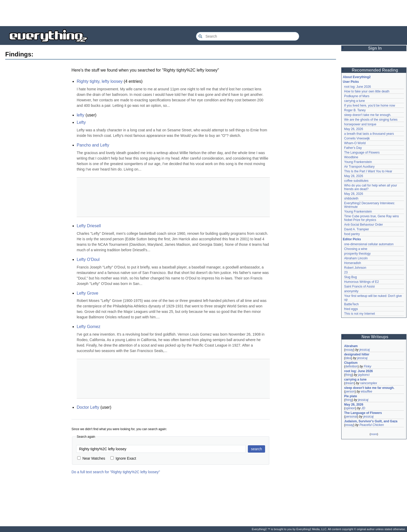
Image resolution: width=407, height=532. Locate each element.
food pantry (352, 234)
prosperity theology (357, 254)
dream (350, 383)
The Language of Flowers (362, 153)
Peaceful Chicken (372, 425)
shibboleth (351, 198)
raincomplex (369, 383)
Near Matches (91, 458)
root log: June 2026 (358, 87)
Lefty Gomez (89, 327)
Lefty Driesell (89, 226)
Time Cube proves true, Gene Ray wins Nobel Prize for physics (372, 218)
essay (349, 350)
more (374, 434)
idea (348, 358)
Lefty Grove (88, 293)
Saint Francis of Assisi (359, 287)
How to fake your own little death (367, 91)
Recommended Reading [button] (375, 70)
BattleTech (351, 304)
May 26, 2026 (354, 129)
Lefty (81, 122)
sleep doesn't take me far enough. (368, 115)
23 (346, 272)
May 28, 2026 (354, 176)
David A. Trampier (357, 229)
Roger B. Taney (355, 110)
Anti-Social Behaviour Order (364, 225)
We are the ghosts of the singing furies (371, 120)
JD (363, 408)
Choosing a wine (356, 249)
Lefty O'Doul (88, 259)
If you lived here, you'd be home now (370, 106)
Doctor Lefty (88, 407)
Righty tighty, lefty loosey (100, 81)
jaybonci (364, 375)
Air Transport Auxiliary (359, 167)
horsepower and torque (360, 124)
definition (351, 366)
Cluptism (351, 363)
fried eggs (351, 309)
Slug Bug (351, 277)
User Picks (351, 82)
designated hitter (357, 354)
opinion (350, 408)
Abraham (351, 346)
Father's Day (353, 148)
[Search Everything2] (248, 36)
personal (351, 417)
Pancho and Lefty (93, 145)
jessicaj (365, 350)
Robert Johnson (355, 268)
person (350, 391)
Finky (367, 366)
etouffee (366, 391)
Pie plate (351, 396)
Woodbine (351, 157)
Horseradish (353, 263)
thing (349, 375)
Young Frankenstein (358, 162)
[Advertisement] (203, 13)
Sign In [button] (375, 48)
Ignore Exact (123, 458)
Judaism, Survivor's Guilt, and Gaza (371, 421)
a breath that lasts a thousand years (369, 134)
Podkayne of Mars (357, 96)
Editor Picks (352, 239)
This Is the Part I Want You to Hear (368, 171)
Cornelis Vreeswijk (357, 138)
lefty (80, 115)
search (256, 449)
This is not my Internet (360, 314)
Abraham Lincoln (356, 258)
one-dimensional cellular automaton (369, 244)
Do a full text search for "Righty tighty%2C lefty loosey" (116, 472)
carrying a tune (354, 101)
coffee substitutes (356, 181)
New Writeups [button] (375, 337)
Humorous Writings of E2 (361, 282)
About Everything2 (357, 77)
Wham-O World (355, 143)
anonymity (351, 291)
